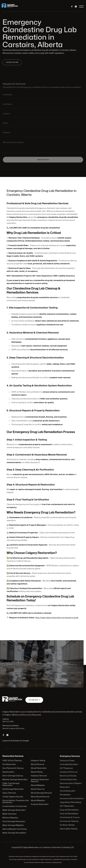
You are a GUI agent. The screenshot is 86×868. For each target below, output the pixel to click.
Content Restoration (68, 780)
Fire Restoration (9, 765)
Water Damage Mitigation (13, 825)
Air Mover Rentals (67, 825)
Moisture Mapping (10, 818)
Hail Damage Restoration (13, 789)
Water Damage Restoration (14, 810)
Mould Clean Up (38, 789)
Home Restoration (68, 791)
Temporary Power (67, 761)
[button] (81, 6)
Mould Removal (37, 765)
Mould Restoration (39, 768)
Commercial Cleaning (69, 821)
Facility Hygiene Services (13, 797)
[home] (11, 6)
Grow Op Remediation (69, 813)
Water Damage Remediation (15, 832)
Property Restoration (40, 804)
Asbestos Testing (38, 761)
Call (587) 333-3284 (13, 62)
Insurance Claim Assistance (72, 798)
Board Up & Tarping (68, 776)
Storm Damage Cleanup (13, 776)
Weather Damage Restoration (15, 780)
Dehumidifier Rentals (69, 828)
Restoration (65, 787)
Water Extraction (10, 814)
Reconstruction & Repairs (71, 784)
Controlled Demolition (69, 765)
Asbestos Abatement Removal (40, 781)
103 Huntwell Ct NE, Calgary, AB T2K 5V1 (43, 853)
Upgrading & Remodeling (70, 802)
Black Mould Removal (40, 797)
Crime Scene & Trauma (70, 817)
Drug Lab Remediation (69, 810)
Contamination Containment (15, 806)
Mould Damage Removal (41, 793)
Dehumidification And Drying (15, 829)
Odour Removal (9, 793)
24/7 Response (66, 769)
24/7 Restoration (67, 806)
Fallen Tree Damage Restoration (11, 784)
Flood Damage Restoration (14, 821)
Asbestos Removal (39, 776)
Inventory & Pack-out (69, 772)
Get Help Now (34, 700)
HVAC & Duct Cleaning (12, 761)
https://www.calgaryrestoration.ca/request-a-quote (57, 617)
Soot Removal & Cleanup (13, 768)
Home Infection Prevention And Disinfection (16, 801)
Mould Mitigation (38, 785)
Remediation (65, 795)
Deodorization (9, 772)
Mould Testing (37, 772)
